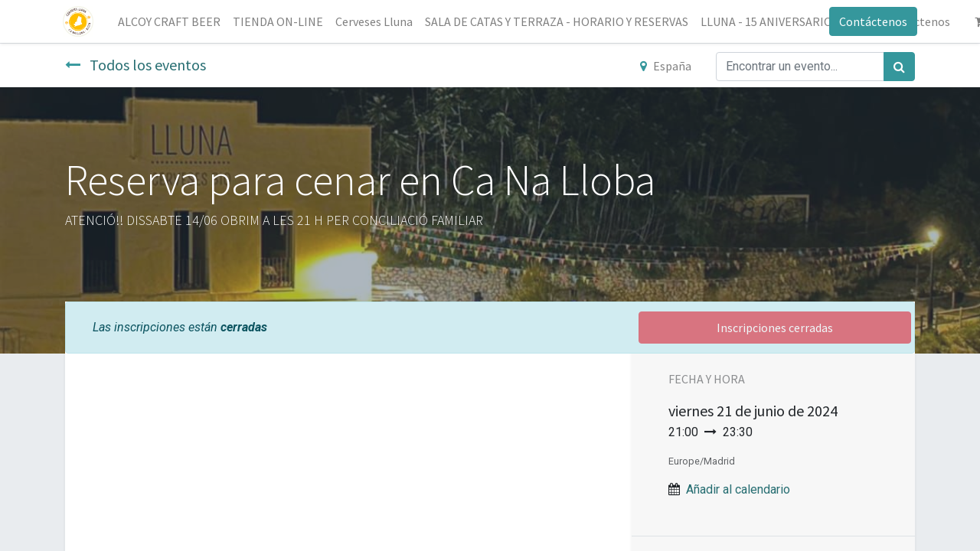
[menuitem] (171, 21)
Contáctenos (871, 21)
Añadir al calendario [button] (738, 489)
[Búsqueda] (899, 67)
